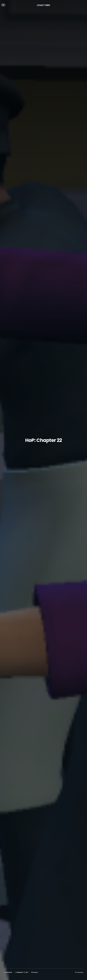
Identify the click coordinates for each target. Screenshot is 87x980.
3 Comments (79, 972)
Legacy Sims (43, 5)
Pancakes (36, 972)
